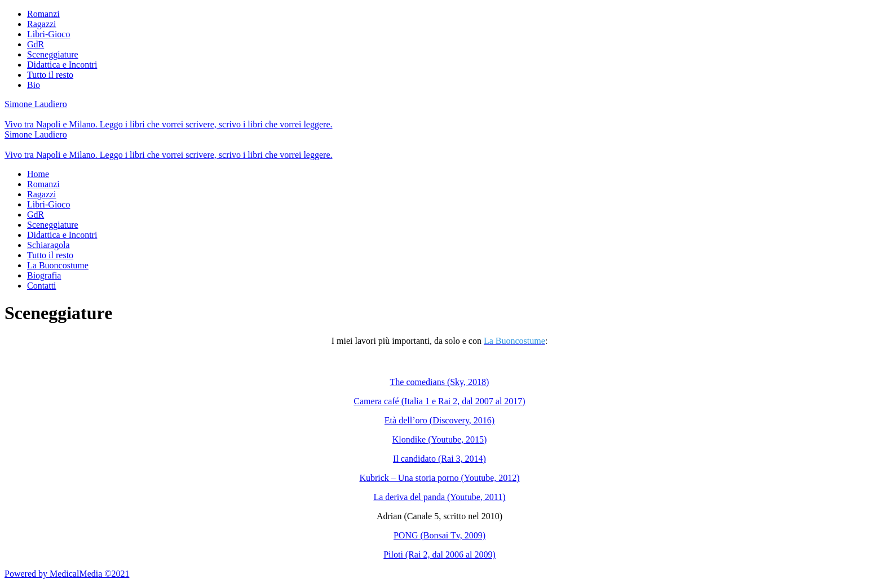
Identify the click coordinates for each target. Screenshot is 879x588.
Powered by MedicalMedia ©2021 (67, 574)
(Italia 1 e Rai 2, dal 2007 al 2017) (463, 401)
